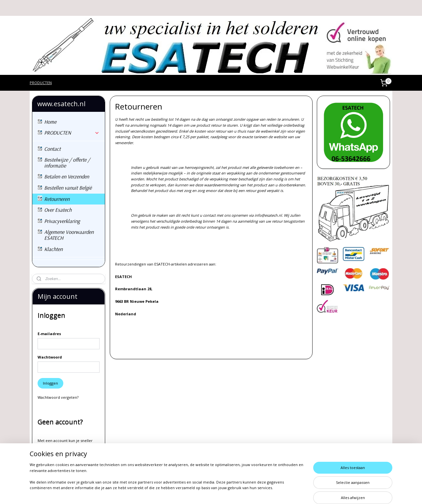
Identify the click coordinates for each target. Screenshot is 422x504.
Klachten (53, 249)
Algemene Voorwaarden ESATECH (69, 235)
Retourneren (57, 199)
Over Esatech (58, 210)
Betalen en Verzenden (67, 176)
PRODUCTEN (41, 83)
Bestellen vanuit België (68, 188)
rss (202, 492)
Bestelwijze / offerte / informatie (67, 163)
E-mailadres (49, 334)
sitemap (188, 492)
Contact (52, 149)
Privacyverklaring (62, 221)
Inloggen (50, 383)
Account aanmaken (60, 467)
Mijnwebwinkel (284, 492)
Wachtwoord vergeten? (58, 397)
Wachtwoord (50, 357)
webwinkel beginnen (227, 492)
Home (50, 122)
